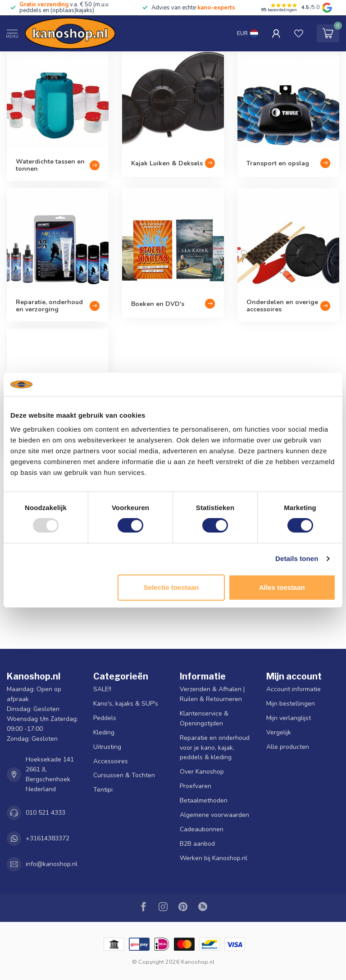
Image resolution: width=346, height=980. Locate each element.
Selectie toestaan (171, 587)
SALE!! (102, 689)
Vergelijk (279, 732)
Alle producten (288, 747)
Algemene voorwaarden (214, 815)
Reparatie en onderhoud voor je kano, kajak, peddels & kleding (215, 748)
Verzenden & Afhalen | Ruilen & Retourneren (212, 694)
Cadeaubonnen (202, 829)
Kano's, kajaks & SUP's (126, 704)
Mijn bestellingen (291, 704)
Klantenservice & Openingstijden (204, 718)
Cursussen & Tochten (124, 775)
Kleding (104, 732)
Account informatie (294, 689)
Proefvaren (196, 786)
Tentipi (103, 790)
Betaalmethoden (204, 800)
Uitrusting (107, 747)
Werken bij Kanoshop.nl (214, 858)
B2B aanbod (197, 844)
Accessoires (111, 761)
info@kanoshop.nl (52, 864)
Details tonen (297, 558)
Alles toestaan (282, 587)
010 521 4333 (46, 813)
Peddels (105, 718)
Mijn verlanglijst (289, 718)
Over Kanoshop (202, 772)
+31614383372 (48, 838)
